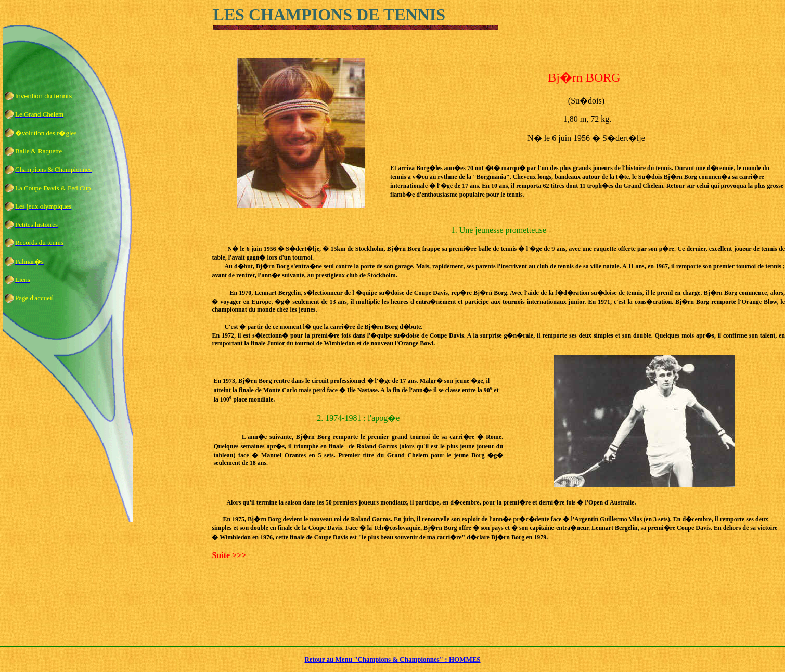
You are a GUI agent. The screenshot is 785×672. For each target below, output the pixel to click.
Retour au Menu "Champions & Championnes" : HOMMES (392, 659)
